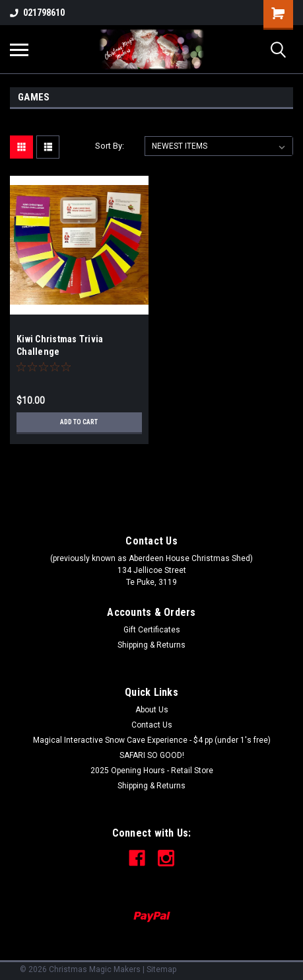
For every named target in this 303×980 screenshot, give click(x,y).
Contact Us (152, 725)
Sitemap (161, 969)
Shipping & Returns (151, 645)
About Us (152, 710)
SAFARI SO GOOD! (152, 755)
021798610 (37, 13)
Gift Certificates (152, 630)
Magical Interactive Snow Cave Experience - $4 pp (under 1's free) (152, 740)
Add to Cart (79, 422)
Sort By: (110, 146)
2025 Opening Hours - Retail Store (152, 771)
